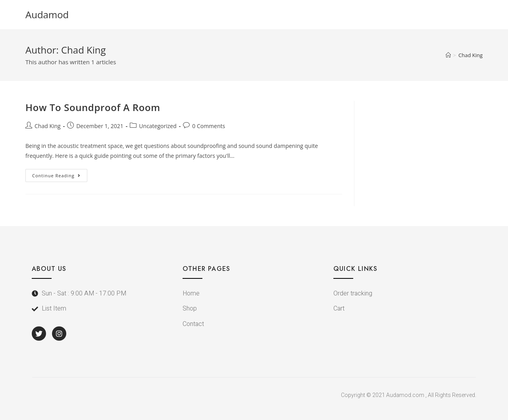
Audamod (47, 14)
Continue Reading (60, 174)
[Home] (448, 55)
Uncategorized (158, 126)
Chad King (48, 126)
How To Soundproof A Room (93, 107)
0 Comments (209, 126)
